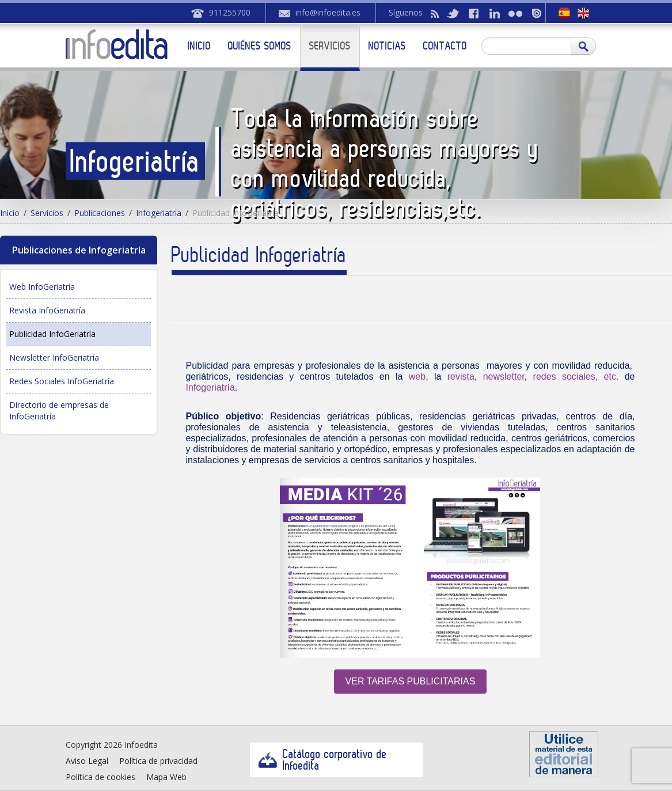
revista (461, 376)
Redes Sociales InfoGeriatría (62, 381)
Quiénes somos (260, 46)
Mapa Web (166, 777)
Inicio (199, 46)
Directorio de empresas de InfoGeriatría (59, 410)
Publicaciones (100, 213)
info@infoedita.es (328, 12)
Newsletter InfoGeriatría (54, 357)
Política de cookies (100, 777)
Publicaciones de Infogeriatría (79, 250)
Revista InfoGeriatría (47, 310)
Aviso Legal (87, 761)
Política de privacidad (158, 761)
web (417, 376)
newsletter (504, 376)
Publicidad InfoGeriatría (52, 334)
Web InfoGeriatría (42, 287)
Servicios (330, 46)
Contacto (445, 46)
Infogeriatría (159, 213)
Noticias (387, 46)
